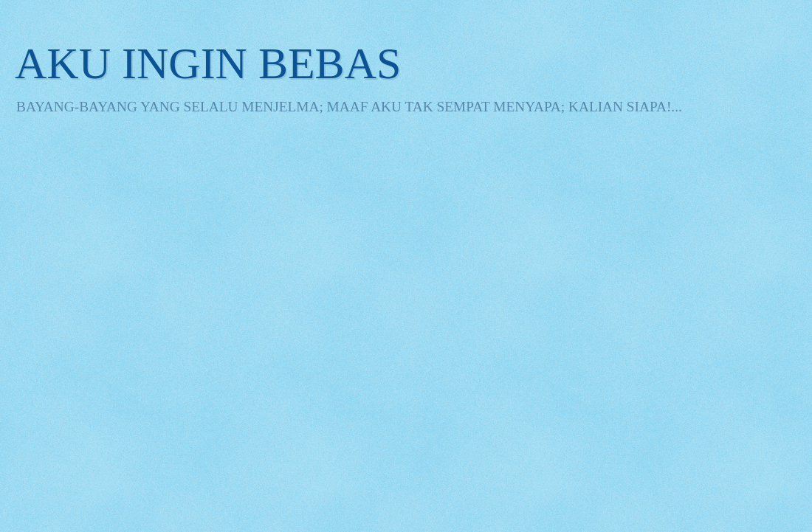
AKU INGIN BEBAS (208, 63)
